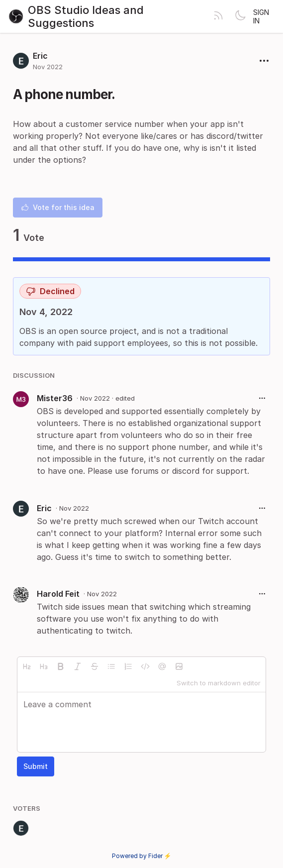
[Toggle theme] (240, 16)
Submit (36, 766)
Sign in (261, 16)
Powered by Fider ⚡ (142, 856)
